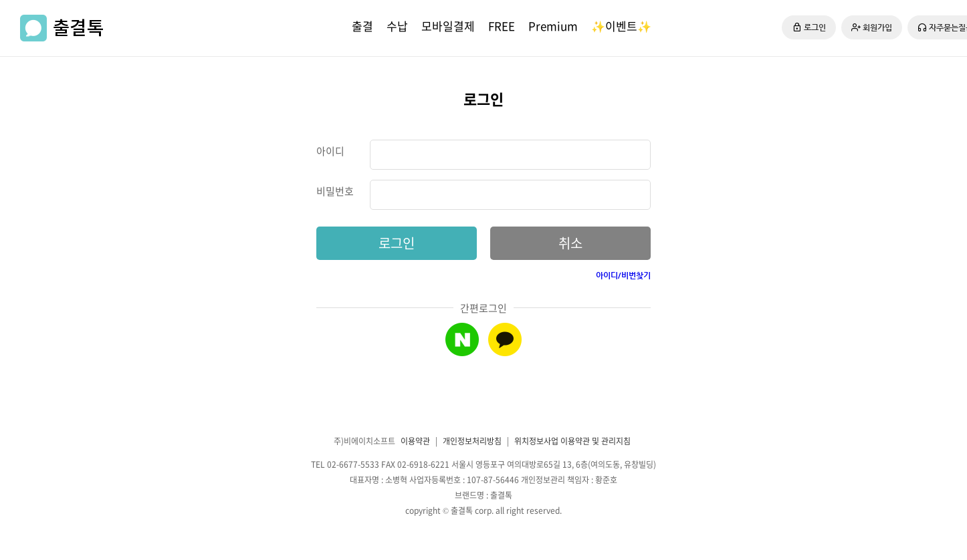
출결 (362, 26)
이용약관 (415, 441)
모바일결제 (448, 26)
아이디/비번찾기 (623, 275)
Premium (553, 26)
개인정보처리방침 (472, 441)
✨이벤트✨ (621, 26)
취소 (570, 243)
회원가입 (872, 27)
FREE (502, 26)
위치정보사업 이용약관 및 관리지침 (572, 441)
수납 (397, 26)
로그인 (809, 27)
